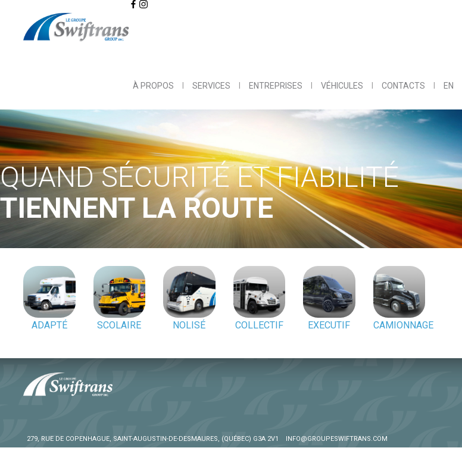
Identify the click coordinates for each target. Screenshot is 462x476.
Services (211, 86)
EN (449, 86)
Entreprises (276, 86)
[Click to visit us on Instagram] (143, 4)
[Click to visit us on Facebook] (133, 4)
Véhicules (342, 86)
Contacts (403, 86)
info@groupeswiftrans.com (337, 439)
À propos (153, 86)
